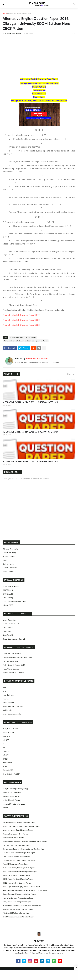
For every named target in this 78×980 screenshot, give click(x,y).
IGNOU (5, 560)
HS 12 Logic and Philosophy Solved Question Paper (21, 887)
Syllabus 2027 (8, 605)
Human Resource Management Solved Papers (19, 894)
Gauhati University (9, 553)
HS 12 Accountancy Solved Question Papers (19, 868)
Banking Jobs (7, 710)
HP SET (5, 759)
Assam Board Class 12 (11, 624)
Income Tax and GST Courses (13, 673)
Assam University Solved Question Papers (18, 830)
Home (5, 13)
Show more (71, 374)
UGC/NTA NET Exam (11, 729)
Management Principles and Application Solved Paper (22, 905)
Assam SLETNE (8, 732)
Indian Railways (8, 695)
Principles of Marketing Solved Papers (17, 913)
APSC (5, 691)
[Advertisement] (39, 56)
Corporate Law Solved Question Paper (16, 856)
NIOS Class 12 (8, 635)
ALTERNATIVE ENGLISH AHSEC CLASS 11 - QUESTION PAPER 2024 (30, 461)
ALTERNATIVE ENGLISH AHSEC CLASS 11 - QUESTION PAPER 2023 (30, 432)
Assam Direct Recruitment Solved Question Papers (21, 826)
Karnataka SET (8, 770)
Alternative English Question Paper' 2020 (21, 320)
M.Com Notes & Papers (11, 800)
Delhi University (9, 564)
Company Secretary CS (11, 661)
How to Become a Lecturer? (13, 706)
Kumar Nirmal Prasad (37, 358)
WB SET (6, 748)
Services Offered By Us (11, 796)
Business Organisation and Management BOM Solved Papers (25, 841)
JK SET (5, 766)
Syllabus (6, 808)
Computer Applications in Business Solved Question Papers (24, 849)
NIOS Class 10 (8, 594)
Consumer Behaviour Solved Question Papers (19, 853)
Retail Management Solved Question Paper (18, 917)
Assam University (9, 572)
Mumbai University (10, 556)
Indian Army (7, 699)
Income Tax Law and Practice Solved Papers (18, 898)
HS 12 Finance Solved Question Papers (17, 883)
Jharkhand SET (8, 763)
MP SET (6, 755)
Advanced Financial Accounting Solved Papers (19, 823)
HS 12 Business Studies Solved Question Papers (20, 872)
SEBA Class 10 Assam (11, 586)
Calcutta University (10, 568)
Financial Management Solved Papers (16, 864)
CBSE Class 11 (8, 628)
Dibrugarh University (10, 549)
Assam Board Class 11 (11, 620)
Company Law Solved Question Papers (17, 845)
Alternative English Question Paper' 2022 (21, 325)
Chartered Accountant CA (12, 654)
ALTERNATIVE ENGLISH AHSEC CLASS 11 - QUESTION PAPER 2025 (30, 402)
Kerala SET (7, 751)
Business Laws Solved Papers (13, 838)
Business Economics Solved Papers (15, 834)
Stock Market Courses (11, 669)
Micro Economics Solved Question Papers (18, 909)
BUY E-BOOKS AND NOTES (13, 793)
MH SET (6, 740)
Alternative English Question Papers (20, 13)
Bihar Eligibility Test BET (11, 774)
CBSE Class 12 (8, 631)
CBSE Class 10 (8, 590)
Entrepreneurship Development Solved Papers (19, 860)
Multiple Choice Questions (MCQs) (15, 789)
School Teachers (8, 703)
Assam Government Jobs (12, 714)
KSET (5, 744)
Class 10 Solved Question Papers (15, 601)
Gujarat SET (7, 736)
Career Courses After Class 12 (14, 639)
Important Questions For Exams (14, 804)
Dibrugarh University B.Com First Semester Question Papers (26, 341)
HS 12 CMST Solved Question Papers (16, 875)
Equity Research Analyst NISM (14, 665)
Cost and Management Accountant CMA (17, 658)
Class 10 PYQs (8, 598)
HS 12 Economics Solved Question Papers (18, 879)
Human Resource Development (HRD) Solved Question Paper (25, 890)
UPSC (5, 687)
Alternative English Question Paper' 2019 (21, 315)
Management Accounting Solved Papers (17, 902)
